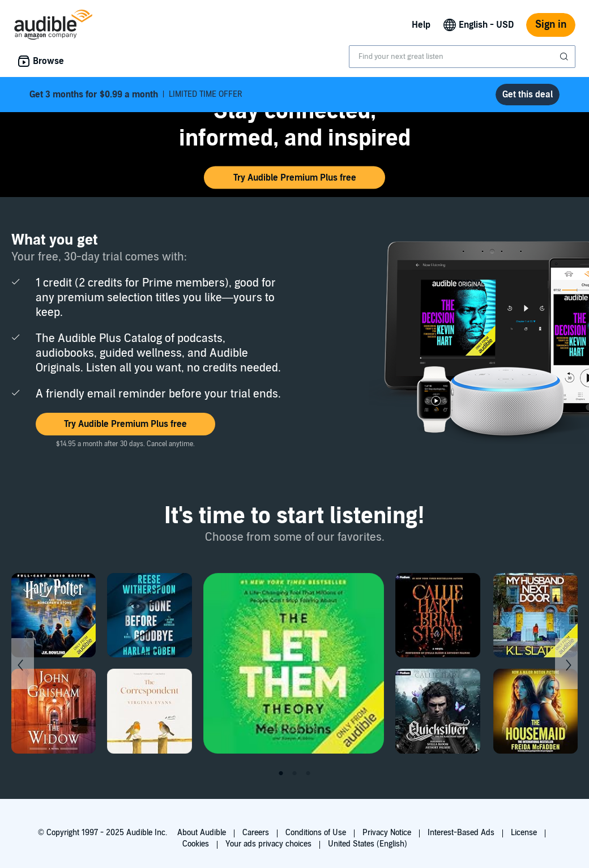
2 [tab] (294, 773)
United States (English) (368, 844)
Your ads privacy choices (268, 844)
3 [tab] (308, 773)
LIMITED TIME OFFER (136, 95)
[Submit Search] (565, 57)
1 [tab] (281, 773)
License (524, 833)
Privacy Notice (387, 833)
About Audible (202, 833)
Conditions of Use (316, 833)
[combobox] (462, 57)
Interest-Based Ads (461, 833)
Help (421, 25)
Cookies (196, 844)
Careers (256, 833)
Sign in (551, 25)
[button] (294, 178)
